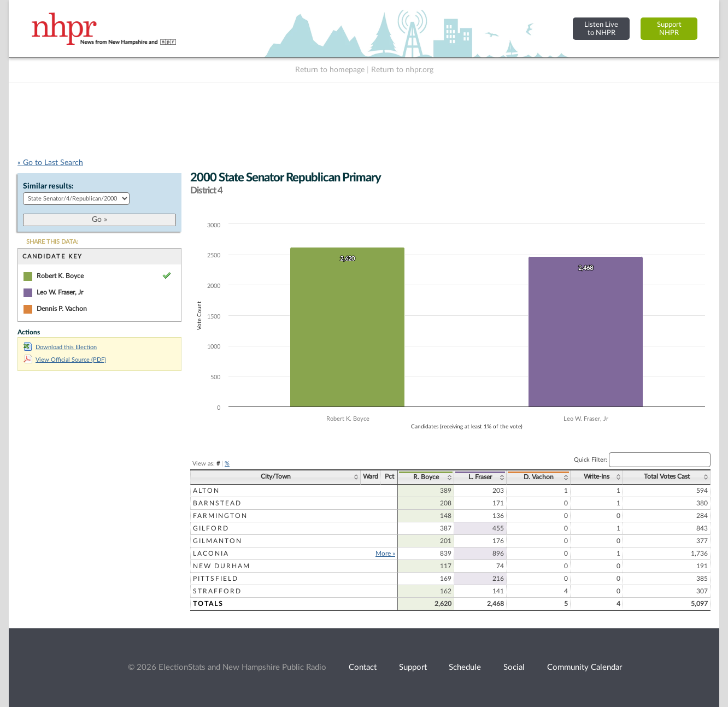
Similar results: (48, 186)
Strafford (217, 591)
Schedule (465, 667)
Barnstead (217, 503)
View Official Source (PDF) (65, 360)
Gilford (211, 528)
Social (514, 667)
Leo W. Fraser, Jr (60, 292)
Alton (206, 491)
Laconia (211, 553)
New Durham (222, 566)
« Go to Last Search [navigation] (50, 163)
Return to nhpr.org (402, 70)
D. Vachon (539, 477)
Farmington (220, 516)
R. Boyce (426, 477)
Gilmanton (218, 541)
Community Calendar (585, 667)
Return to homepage (330, 70)
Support (413, 667)
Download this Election (60, 347)
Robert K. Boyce (60, 276)
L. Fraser (480, 477)
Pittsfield (216, 579)
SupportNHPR (669, 29)
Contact (363, 667)
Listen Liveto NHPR (601, 29)
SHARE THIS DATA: (52, 242)
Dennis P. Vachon (62, 309)
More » (385, 553)
